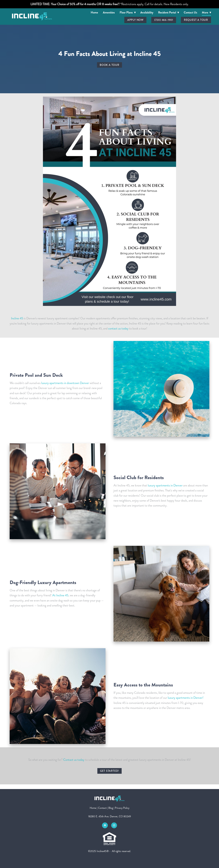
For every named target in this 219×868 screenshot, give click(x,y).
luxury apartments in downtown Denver (65, 383)
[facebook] (105, 825)
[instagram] (114, 825)
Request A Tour (196, 20)
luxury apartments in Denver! (186, 698)
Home (94, 12)
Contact (102, 808)
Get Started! (110, 771)
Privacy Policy (122, 808)
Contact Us (190, 12)
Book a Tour (109, 65)
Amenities (109, 12)
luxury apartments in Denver (165, 485)
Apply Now (135, 20)
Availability (147, 12)
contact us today (118, 328)
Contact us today (74, 760)
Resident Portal (168, 12)
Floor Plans (128, 12)
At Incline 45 (60, 595)
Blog (111, 808)
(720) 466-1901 (164, 20)
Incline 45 (17, 318)
